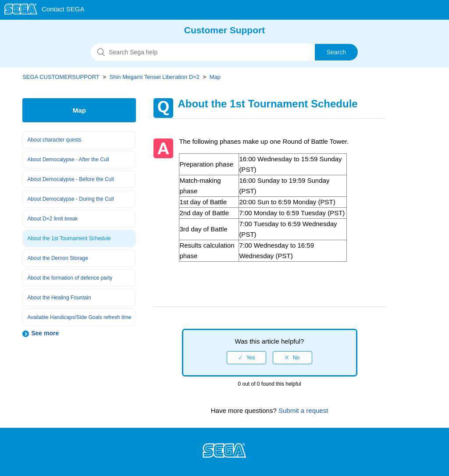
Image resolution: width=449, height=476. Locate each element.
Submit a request (303, 410)
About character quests (54, 140)
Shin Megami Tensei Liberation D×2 (155, 77)
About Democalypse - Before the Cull (70, 179)
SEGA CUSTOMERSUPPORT (61, 77)
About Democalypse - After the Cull (68, 160)
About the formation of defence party (70, 278)
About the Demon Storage (58, 258)
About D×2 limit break (52, 219)
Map (215, 77)
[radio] (246, 358)
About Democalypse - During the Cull (70, 199)
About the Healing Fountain (59, 298)
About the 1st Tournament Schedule (69, 238)
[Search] (224, 52)
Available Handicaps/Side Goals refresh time (79, 317)
